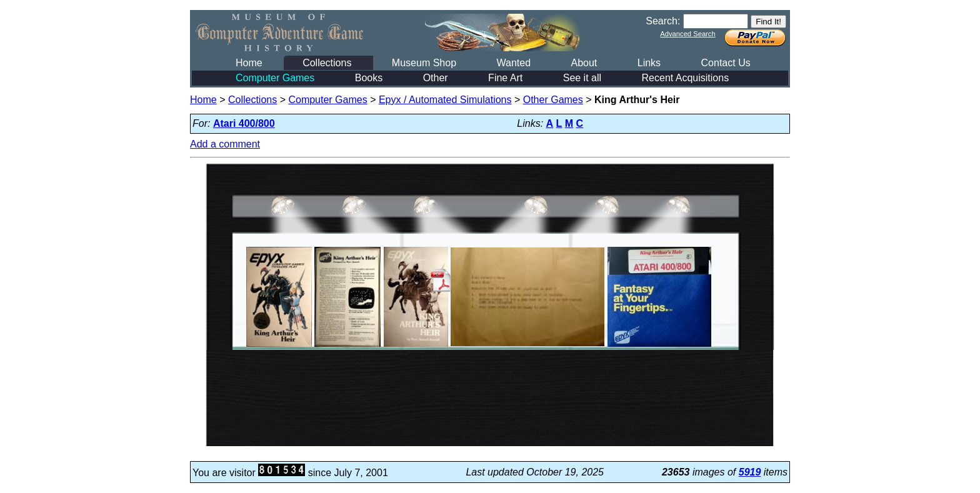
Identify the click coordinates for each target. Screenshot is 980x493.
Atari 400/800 (244, 123)
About (584, 63)
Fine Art (505, 78)
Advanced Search (687, 34)
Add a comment (225, 144)
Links (649, 63)
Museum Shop (424, 63)
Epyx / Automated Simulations (445, 100)
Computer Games (275, 78)
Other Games (553, 100)
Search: (663, 21)
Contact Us (726, 63)
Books (369, 78)
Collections (327, 63)
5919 (750, 472)
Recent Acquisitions (686, 78)
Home (249, 63)
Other (436, 78)
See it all (582, 78)
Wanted (513, 63)
